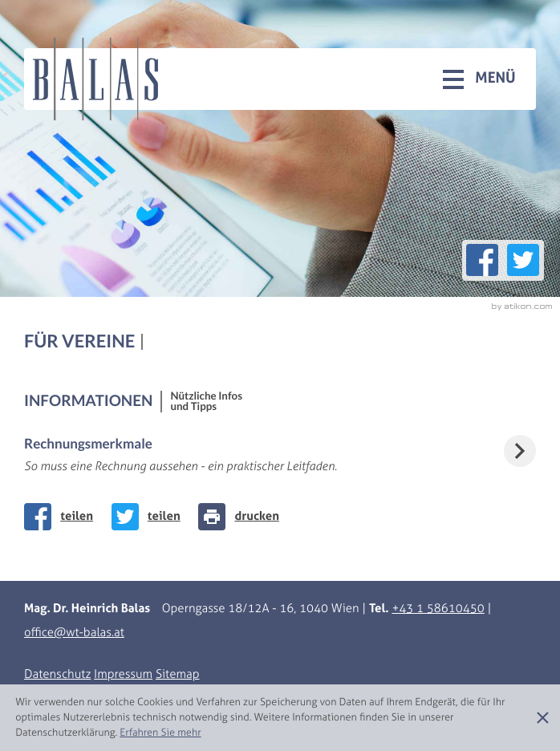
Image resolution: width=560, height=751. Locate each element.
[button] (479, 79)
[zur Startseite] (95, 79)
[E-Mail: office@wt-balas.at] (74, 633)
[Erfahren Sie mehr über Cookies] (160, 733)
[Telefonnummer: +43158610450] (438, 609)
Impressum (123, 675)
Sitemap (178, 675)
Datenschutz (57, 675)
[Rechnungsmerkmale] (280, 456)
